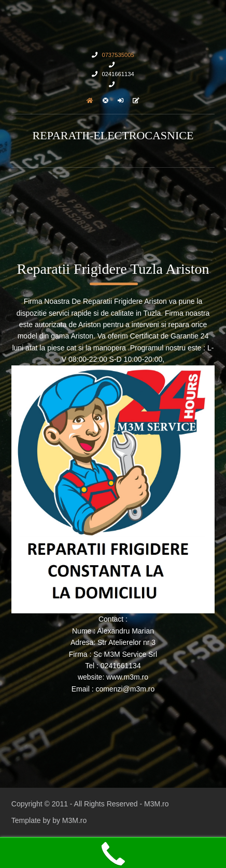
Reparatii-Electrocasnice (113, 135)
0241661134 (118, 74)
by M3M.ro (69, 820)
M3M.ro (156, 804)
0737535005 (118, 55)
